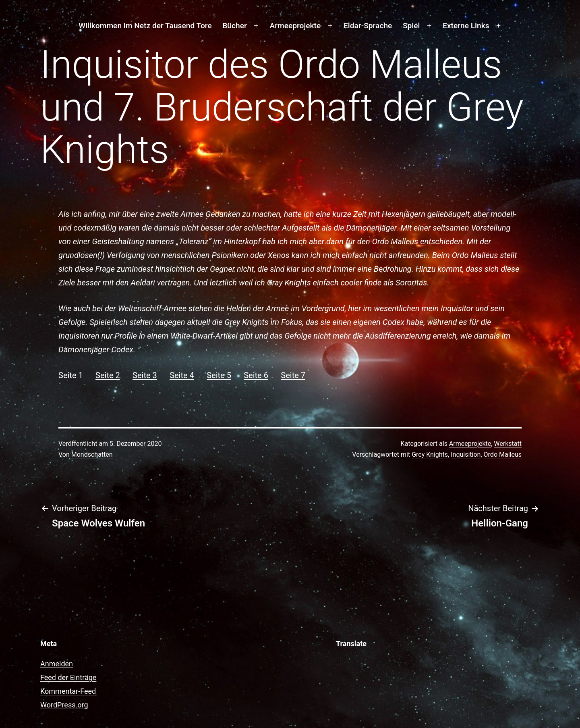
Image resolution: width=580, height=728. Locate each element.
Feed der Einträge (68, 677)
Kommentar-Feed (68, 691)
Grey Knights (430, 454)
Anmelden (57, 664)
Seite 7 (293, 375)
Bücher (235, 26)
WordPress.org (64, 705)
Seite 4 (182, 375)
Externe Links (466, 26)
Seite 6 (256, 375)
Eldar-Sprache (368, 26)
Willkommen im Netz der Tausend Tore (145, 26)
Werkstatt (508, 444)
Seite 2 (108, 375)
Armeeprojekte (295, 26)
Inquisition (466, 454)
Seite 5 (219, 375)
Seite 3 (145, 375)
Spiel (411, 26)
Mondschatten (92, 454)
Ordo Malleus (503, 454)
